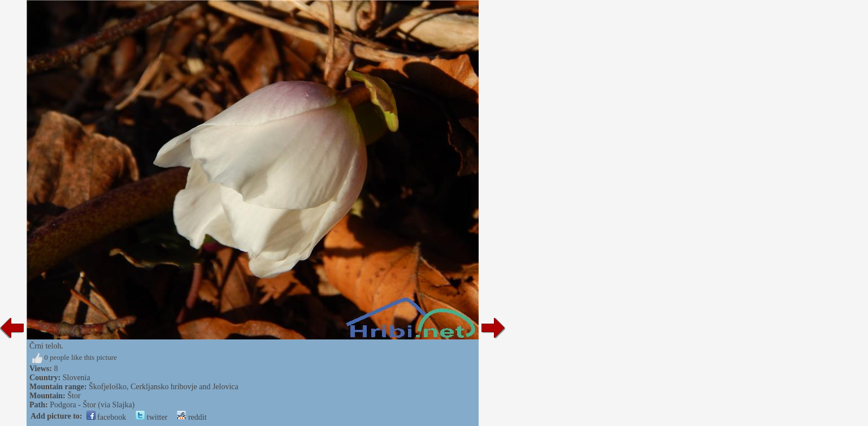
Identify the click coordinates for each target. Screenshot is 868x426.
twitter (151, 417)
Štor (74, 396)
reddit (192, 417)
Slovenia (77, 378)
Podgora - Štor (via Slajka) (92, 405)
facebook (107, 417)
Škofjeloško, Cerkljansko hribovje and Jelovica (164, 387)
